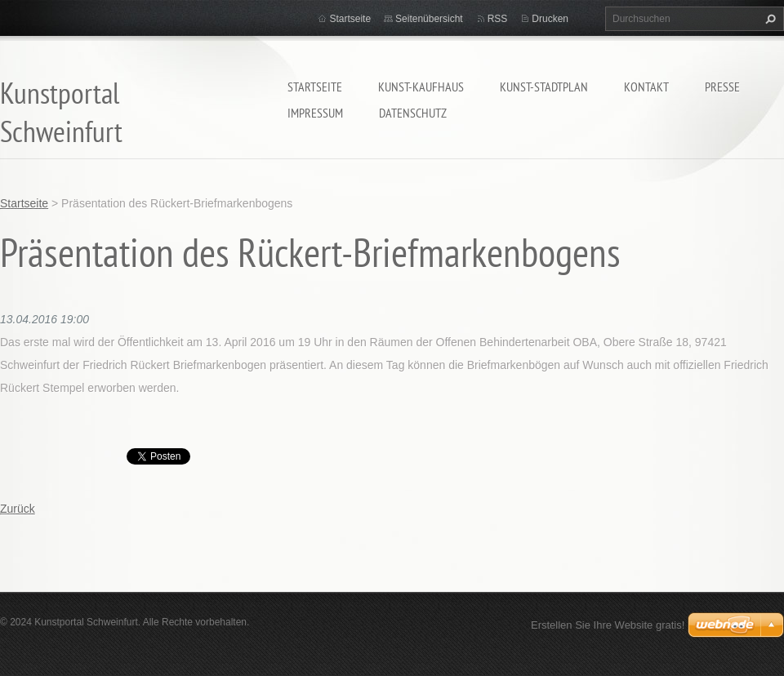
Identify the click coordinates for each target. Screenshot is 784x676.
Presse (722, 87)
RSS (498, 19)
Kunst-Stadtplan (544, 87)
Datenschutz (413, 113)
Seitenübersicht (429, 19)
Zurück (18, 509)
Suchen (768, 19)
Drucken (550, 19)
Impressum (315, 113)
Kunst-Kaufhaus (421, 87)
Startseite (315, 87)
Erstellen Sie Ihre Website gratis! (608, 625)
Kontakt (646, 87)
